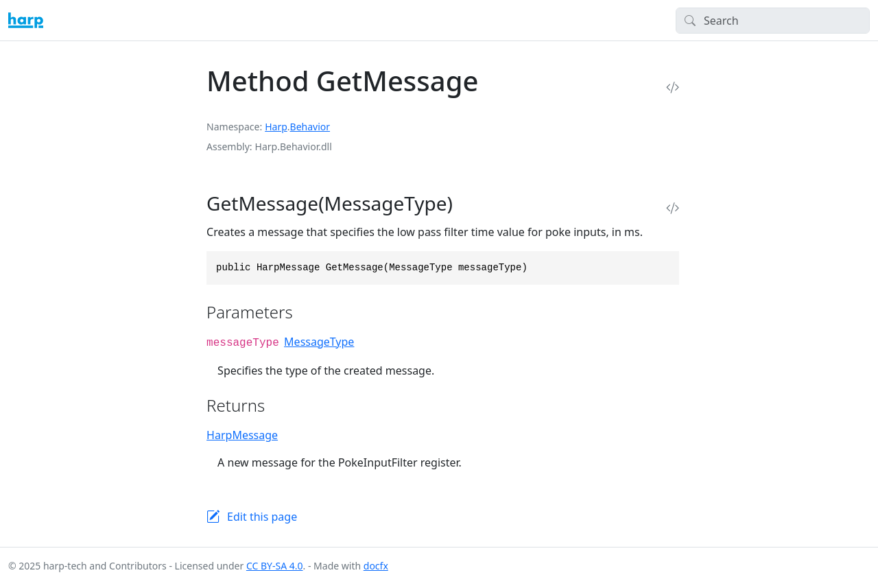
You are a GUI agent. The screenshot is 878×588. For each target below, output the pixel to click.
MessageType (319, 342)
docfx (376, 566)
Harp (276, 127)
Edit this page (262, 517)
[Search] (773, 21)
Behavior (310, 127)
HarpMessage (242, 435)
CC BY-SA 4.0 (275, 566)
